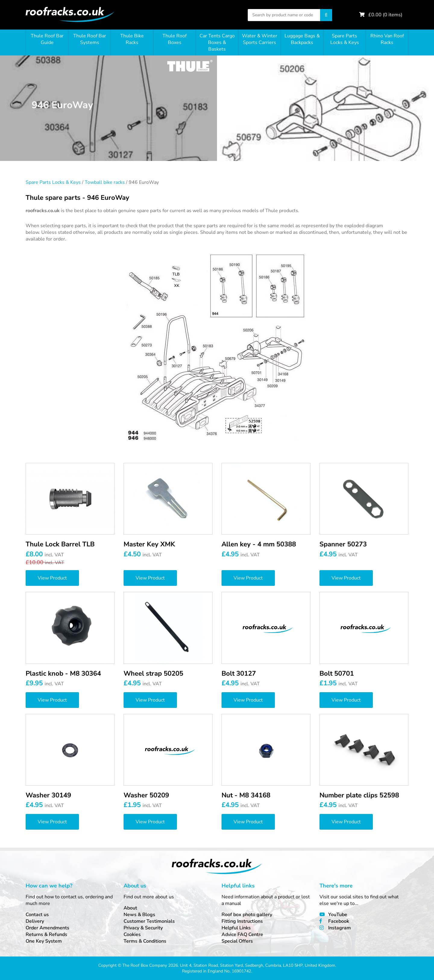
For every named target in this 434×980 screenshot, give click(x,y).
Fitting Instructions (242, 921)
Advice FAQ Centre (242, 934)
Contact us (37, 915)
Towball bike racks (105, 182)
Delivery (35, 921)
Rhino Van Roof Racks (387, 39)
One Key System (44, 941)
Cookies (132, 934)
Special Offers (237, 941)
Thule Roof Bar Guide (47, 39)
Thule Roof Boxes (175, 39)
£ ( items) (385, 15)
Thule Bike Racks (132, 39)
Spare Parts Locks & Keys (345, 39)
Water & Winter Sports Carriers (260, 39)
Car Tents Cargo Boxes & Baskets (217, 42)
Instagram (340, 928)
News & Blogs (139, 915)
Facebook (339, 921)
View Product (52, 578)
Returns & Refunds (46, 934)
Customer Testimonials (149, 921)
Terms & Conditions (145, 941)
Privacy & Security (143, 928)
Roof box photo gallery (247, 915)
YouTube (338, 915)
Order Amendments (47, 928)
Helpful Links (236, 928)
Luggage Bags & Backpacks (302, 39)
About (130, 908)
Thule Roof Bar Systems (90, 39)
